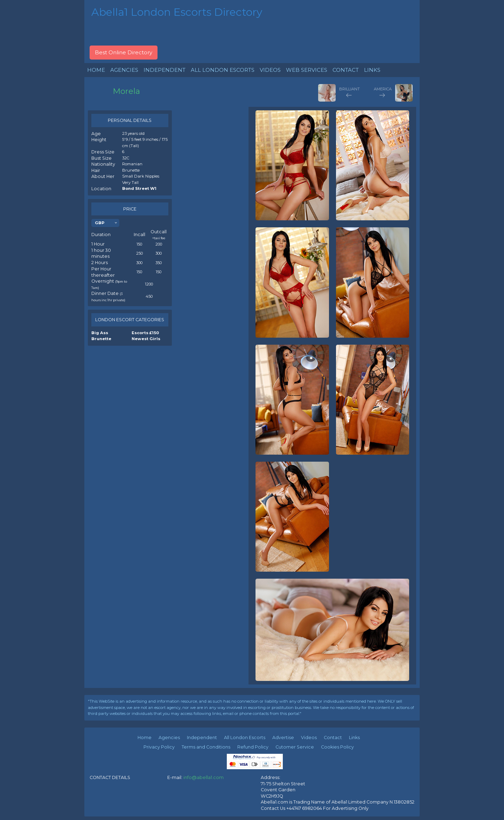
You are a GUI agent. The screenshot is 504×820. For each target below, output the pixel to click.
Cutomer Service (295, 747)
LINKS (372, 70)
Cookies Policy (337, 747)
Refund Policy (253, 747)
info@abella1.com (204, 777)
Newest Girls (146, 339)
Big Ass (100, 333)
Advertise (283, 738)
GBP (100, 223)
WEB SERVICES (307, 70)
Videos (309, 738)
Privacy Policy (159, 747)
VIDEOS (270, 70)
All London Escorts (245, 738)
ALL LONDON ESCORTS (223, 70)
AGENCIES (124, 70)
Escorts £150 (145, 333)
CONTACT (346, 70)
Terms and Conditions (206, 747)
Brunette (101, 339)
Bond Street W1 (139, 188)
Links (354, 738)
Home (145, 738)
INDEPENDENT (164, 70)
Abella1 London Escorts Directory (177, 12)
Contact (333, 738)
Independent (202, 738)
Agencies (169, 738)
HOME (96, 70)
